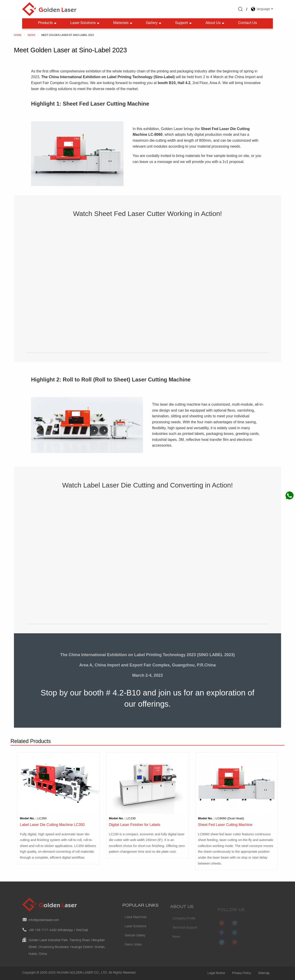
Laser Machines (136, 926)
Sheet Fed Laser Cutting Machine (225, 825)
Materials (123, 23)
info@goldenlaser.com (44, 931)
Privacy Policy (242, 973)
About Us (215, 23)
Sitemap (264, 973)
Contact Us (248, 23)
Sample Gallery (135, 945)
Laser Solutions (85, 23)
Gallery (154, 23)
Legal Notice (216, 973)
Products (48, 23)
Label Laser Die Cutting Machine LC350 (52, 825)
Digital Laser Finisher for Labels (135, 825)
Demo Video (133, 954)
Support (184, 23)
